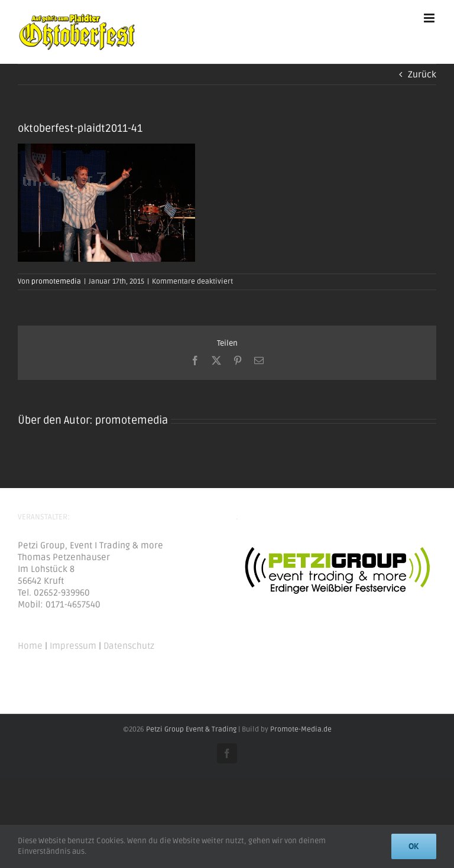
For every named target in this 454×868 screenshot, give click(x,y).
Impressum (73, 646)
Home (30, 646)
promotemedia (56, 282)
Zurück (422, 74)
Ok (414, 846)
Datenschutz (129, 646)
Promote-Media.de (301, 729)
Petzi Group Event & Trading (191, 729)
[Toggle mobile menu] (430, 18)
